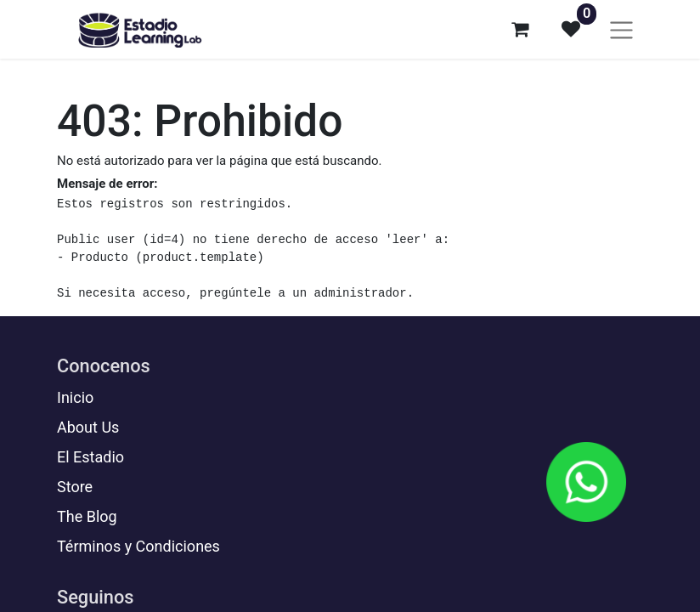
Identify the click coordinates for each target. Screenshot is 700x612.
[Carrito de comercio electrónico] (520, 29)
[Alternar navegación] (621, 29)
